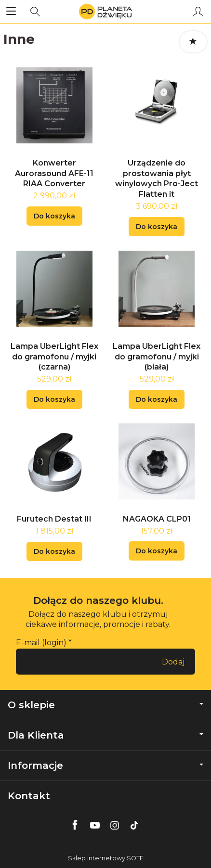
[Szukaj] (35, 12)
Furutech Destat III (54, 519)
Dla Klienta (105, 735)
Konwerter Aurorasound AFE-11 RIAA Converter (54, 173)
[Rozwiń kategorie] (11, 12)
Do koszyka (54, 216)
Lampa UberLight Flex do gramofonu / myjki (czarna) (54, 357)
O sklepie (105, 705)
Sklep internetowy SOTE (106, 858)
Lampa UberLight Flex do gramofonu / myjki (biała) (157, 357)
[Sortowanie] (193, 42)
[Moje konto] (198, 12)
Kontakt (29, 796)
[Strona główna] (105, 12)
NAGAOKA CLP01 (157, 519)
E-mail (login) (41, 643)
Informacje (105, 766)
